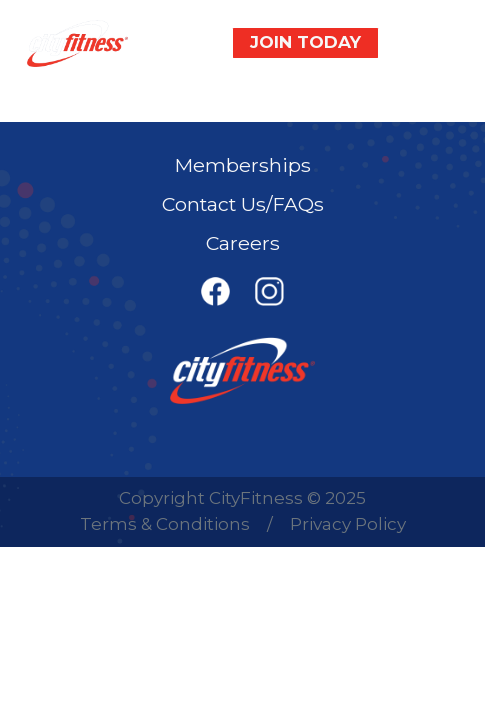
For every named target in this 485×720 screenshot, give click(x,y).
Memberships (243, 165)
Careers (243, 243)
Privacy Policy (348, 524)
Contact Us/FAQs (243, 204)
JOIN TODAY (305, 42)
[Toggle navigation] (429, 43)
